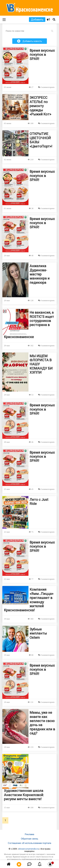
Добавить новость (30, 41)
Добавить (37, 19)
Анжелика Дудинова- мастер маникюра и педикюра (40, 274)
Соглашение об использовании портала (29, 843)
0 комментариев (46, 87)
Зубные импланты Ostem (38, 633)
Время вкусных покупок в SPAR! (42, 55)
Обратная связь (30, 839)
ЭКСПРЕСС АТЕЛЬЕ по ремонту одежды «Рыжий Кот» (40, 106)
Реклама (29, 834)
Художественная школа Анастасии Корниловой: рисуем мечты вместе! (24, 795)
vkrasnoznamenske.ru (29, 849)
